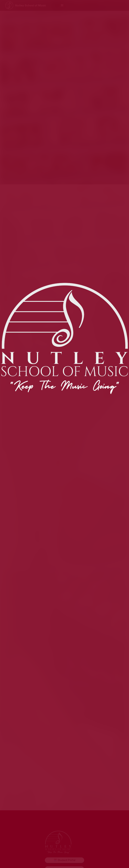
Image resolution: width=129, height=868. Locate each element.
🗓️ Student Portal (64, 860)
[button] (62, 5)
